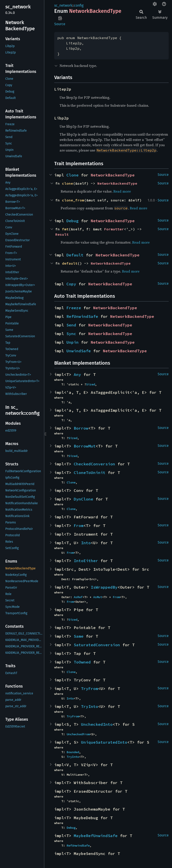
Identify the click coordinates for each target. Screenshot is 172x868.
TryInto (90, 706)
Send (71, 325)
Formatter (114, 229)
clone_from (73, 200)
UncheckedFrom (78, 734)
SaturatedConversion (97, 645)
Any (77, 374)
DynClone (83, 499)
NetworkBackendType (113, 175)
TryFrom (90, 689)
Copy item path (60, 18)
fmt (65, 229)
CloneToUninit (90, 473)
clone (68, 183)
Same (79, 636)
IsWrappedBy (104, 587)
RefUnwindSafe (82, 316)
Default (75, 255)
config (79, 5)
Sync (71, 334)
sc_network (63, 5)
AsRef (78, 597)
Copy (71, 284)
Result (62, 234)
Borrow (81, 428)
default (70, 263)
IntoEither (86, 561)
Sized (91, 384)
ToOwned (82, 662)
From (79, 526)
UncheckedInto (97, 724)
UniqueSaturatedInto (104, 742)
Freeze (74, 308)
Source (60, 24)
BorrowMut (85, 446)
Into (86, 543)
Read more (122, 191)
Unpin (72, 342)
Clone (72, 175)
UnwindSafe (79, 351)
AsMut (98, 597)
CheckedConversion (94, 464)
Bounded (73, 752)
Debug (72, 221)
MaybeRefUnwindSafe (96, 836)
